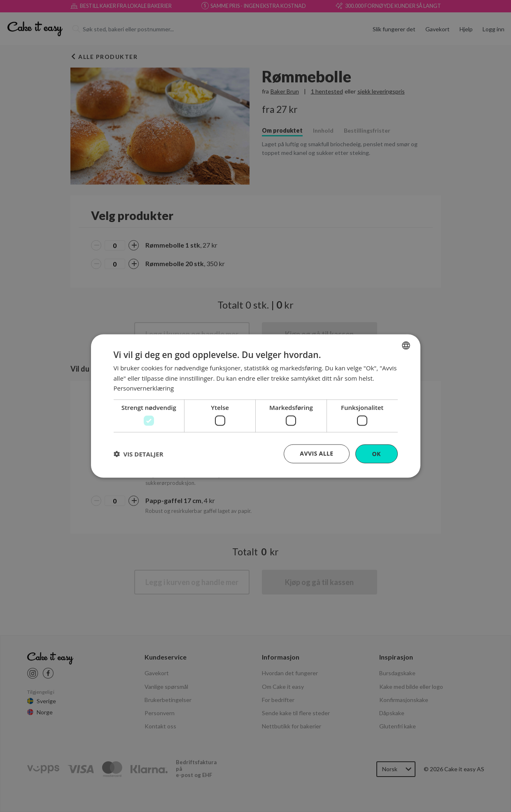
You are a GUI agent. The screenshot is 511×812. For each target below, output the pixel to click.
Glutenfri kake (398, 726)
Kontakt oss (160, 726)
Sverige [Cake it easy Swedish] (46, 701)
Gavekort (437, 29)
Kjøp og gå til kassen (319, 334)
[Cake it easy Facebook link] (48, 673)
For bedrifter (278, 700)
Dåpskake (392, 713)
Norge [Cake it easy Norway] (45, 712)
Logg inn (493, 29)
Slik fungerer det (394, 29)
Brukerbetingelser (168, 700)
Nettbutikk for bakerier (292, 726)
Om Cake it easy (283, 687)
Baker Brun (285, 91)
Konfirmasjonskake (404, 700)
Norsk (390, 769)
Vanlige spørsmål (166, 687)
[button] (383, 437)
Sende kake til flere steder (296, 713)
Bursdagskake (397, 673)
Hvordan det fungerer (290, 673)
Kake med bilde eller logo (411, 687)
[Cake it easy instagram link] (33, 673)
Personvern (160, 713)
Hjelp (466, 29)
